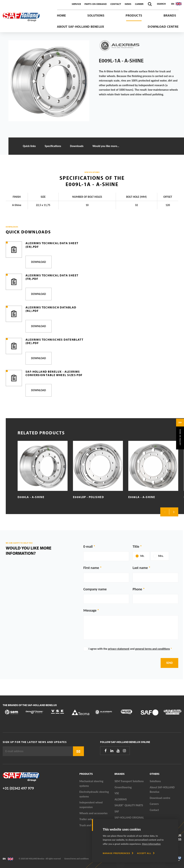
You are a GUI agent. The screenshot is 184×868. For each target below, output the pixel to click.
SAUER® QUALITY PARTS (129, 805)
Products (134, 15)
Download (39, 262)
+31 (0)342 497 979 (18, 788)
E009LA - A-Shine (31, 497)
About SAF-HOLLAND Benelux (81, 27)
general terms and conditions (152, 649)
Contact (116, 4)
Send (169, 663)
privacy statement (119, 649)
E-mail (88, 546)
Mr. (142, 556)
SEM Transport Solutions (129, 781)
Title (136, 546)
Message (90, 610)
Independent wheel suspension (91, 805)
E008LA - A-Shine (142, 497)
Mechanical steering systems (91, 784)
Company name (95, 589)
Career (139, 4)
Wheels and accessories (94, 813)
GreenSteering (123, 787)
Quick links (29, 146)
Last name (140, 568)
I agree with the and (130, 649)
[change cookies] (118, 853)
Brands (170, 15)
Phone (137, 589)
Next (174, 512)
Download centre (163, 27)
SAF (117, 811)
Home (62, 15)
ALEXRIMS (121, 799)
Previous (165, 512)
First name (91, 568)
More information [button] (151, 844)
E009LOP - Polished (88, 497)
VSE (117, 793)
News (128, 4)
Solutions (96, 15)
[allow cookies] (146, 853)
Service (76, 4)
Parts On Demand (96, 4)
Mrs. (161, 556)
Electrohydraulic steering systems (94, 794)
